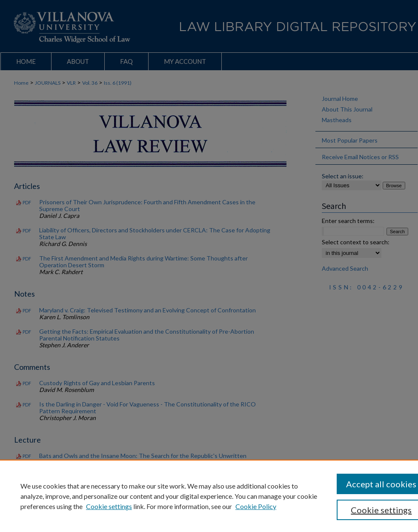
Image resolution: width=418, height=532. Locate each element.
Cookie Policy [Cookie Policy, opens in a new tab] (256, 506)
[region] (209, 496)
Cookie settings (109, 506)
